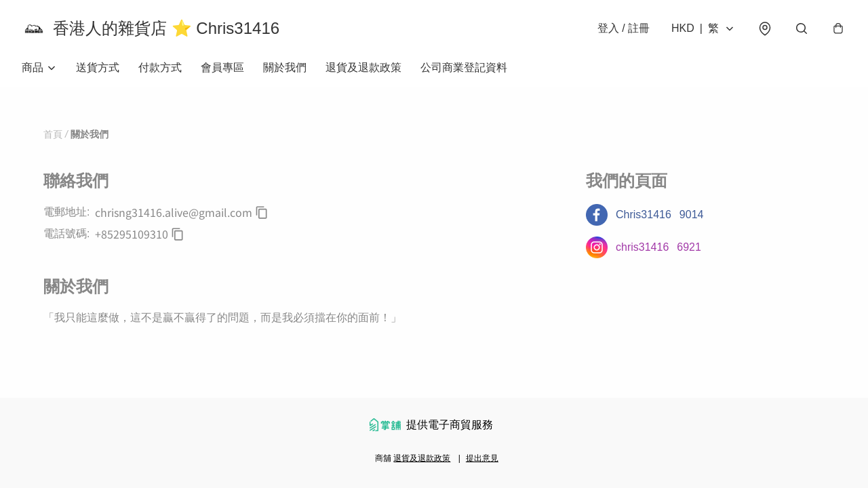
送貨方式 (98, 67)
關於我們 (285, 67)
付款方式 (160, 67)
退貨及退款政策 (363, 67)
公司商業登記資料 (464, 67)
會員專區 (222, 67)
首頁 (53, 134)
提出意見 (482, 458)
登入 (624, 28)
